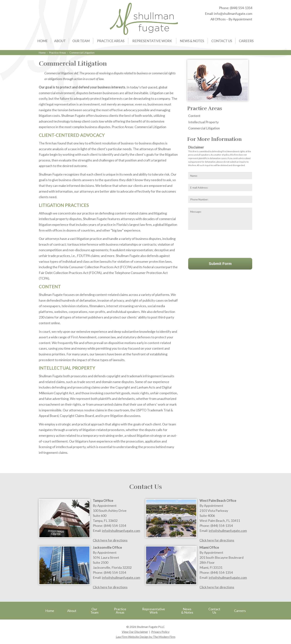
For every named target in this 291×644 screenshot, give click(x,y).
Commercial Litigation (204, 128)
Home (42, 41)
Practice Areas (111, 41)
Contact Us (222, 41)
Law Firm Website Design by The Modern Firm (146, 637)
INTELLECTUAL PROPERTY (67, 368)
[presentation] (216, 243)
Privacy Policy (160, 632)
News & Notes (192, 41)
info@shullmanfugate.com (233, 14)
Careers (246, 41)
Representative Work (152, 41)
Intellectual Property (203, 122)
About (60, 41)
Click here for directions (110, 540)
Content (194, 116)
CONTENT (50, 287)
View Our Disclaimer (135, 632)
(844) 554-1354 (241, 8)
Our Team (81, 41)
